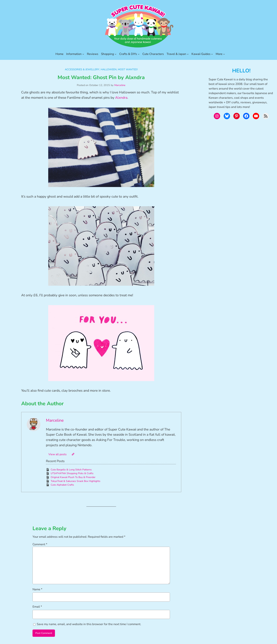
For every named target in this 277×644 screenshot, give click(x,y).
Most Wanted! (128, 69)
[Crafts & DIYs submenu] (139, 54)
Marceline (120, 85)
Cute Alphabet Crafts (62, 485)
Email (37, 607)
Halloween (109, 69)
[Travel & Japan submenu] (188, 54)
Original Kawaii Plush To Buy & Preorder (73, 477)
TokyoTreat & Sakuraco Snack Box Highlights (76, 481)
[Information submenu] (83, 54)
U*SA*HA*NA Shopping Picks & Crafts (72, 473)
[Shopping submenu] (116, 54)
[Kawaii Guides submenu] (212, 54)
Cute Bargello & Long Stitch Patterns (71, 470)
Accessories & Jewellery (82, 69)
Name (37, 589)
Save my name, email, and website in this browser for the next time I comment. (89, 624)
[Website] (73, 454)
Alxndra (121, 98)
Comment (40, 544)
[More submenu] (224, 54)
